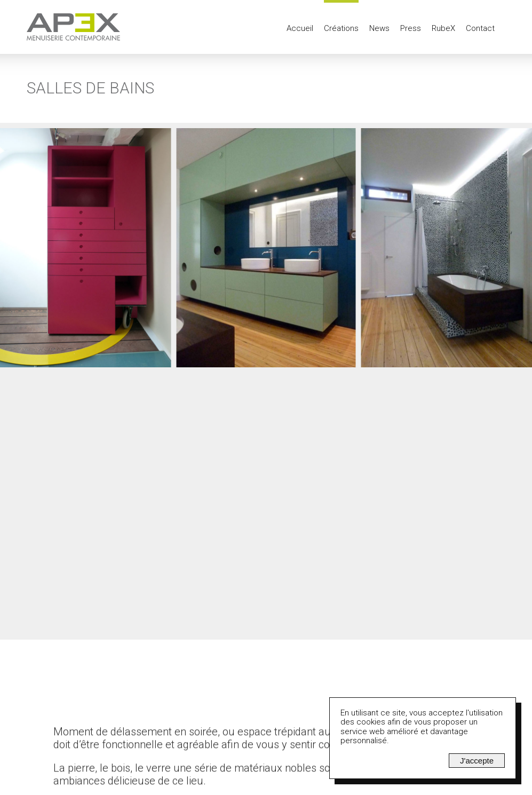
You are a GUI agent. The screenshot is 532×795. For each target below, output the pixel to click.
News (379, 28)
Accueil (300, 28)
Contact (480, 28)
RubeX (443, 28)
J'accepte (477, 761)
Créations (341, 28)
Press (411, 28)
